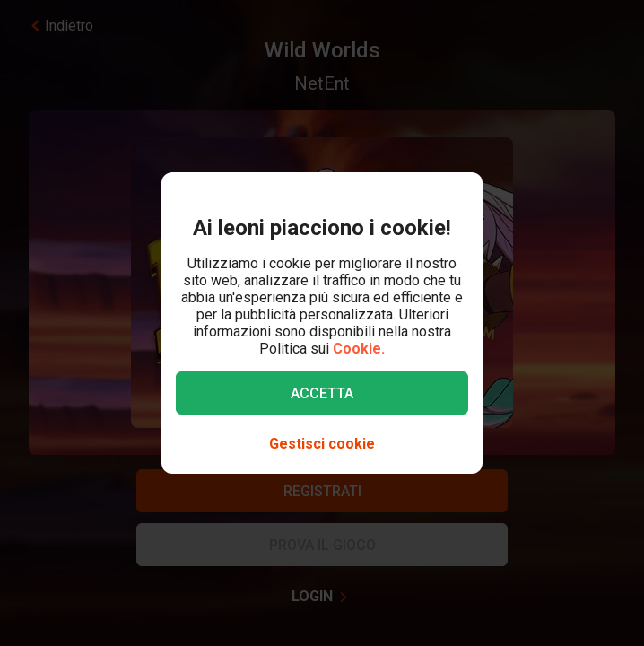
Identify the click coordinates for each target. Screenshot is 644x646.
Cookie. (359, 349)
